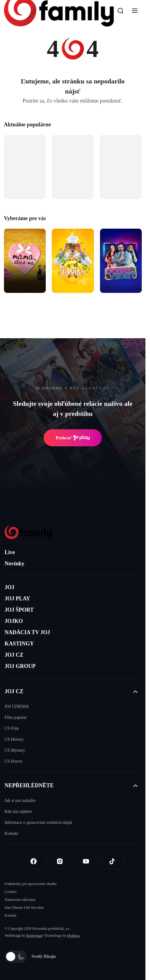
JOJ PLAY (17, 599)
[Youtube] (86, 861)
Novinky (14, 564)
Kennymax (34, 936)
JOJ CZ (14, 655)
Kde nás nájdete (18, 811)
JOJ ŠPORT (19, 610)
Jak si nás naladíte (20, 801)
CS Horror (14, 761)
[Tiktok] (112, 861)
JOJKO (14, 621)
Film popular (16, 717)
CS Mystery (15, 750)
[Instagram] (60, 861)
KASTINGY (19, 644)
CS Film (12, 728)
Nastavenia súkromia (20, 900)
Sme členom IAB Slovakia (24, 908)
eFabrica (73, 936)
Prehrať (73, 438)
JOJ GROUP (20, 666)
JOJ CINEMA (17, 706)
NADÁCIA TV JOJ (27, 632)
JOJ (9, 587)
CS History (14, 739)
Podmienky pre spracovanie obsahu (30, 884)
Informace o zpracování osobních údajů (38, 822)
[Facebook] (34, 861)
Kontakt (11, 833)
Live (10, 552)
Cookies (11, 892)
